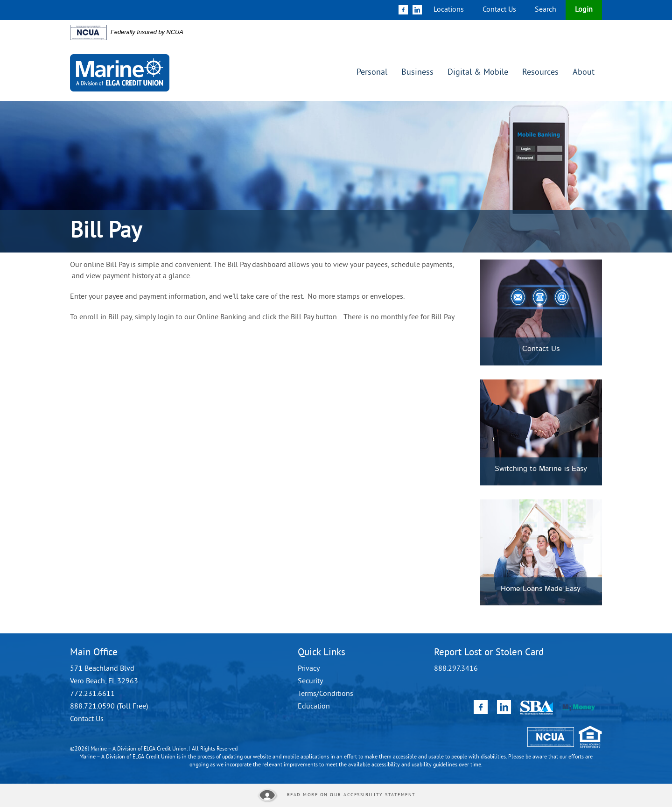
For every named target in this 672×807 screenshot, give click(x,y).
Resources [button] (540, 73)
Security (310, 681)
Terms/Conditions (325, 694)
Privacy (309, 669)
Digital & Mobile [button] (478, 73)
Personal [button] (372, 73)
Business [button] (417, 73)
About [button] (584, 73)
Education (314, 707)
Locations (449, 10)
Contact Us (499, 10)
